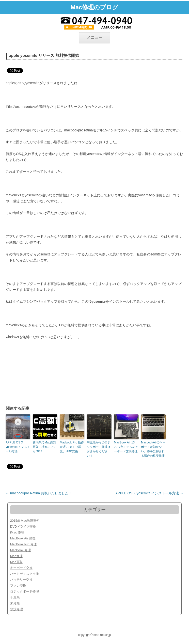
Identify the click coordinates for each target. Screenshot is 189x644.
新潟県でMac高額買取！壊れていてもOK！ (45, 447)
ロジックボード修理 (24, 591)
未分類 (15, 603)
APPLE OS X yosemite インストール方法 (18, 447)
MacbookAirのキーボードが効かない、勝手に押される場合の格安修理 (153, 449)
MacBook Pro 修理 (23, 544)
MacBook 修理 (20, 550)
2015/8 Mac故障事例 (25, 521)
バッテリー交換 (21, 580)
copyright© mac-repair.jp (95, 635)
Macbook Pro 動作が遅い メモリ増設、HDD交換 (72, 447)
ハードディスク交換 (24, 574)
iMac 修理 (17, 532)
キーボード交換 (21, 568)
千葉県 (15, 597)
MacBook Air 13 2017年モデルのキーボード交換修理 (126, 447)
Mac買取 (16, 562)
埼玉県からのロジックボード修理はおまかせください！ (99, 449)
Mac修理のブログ (95, 7)
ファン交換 (18, 586)
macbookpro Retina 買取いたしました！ (39, 493)
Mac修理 (16, 556)
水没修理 (16, 609)
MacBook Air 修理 (23, 538)
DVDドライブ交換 (23, 526)
